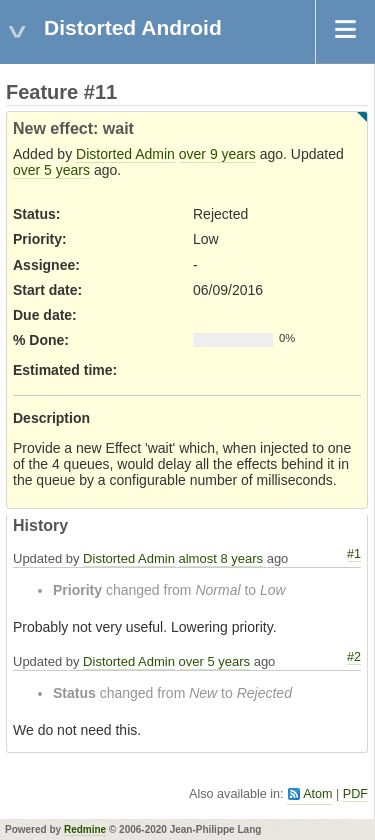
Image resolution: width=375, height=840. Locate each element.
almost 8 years (221, 558)
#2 (354, 657)
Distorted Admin (125, 154)
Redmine (85, 829)
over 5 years (51, 170)
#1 (354, 554)
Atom (317, 794)
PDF (355, 794)
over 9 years (217, 154)
